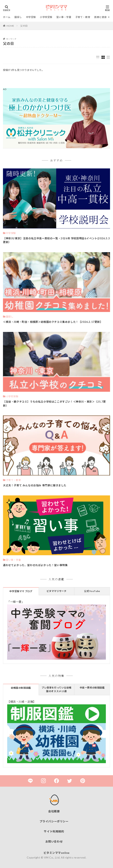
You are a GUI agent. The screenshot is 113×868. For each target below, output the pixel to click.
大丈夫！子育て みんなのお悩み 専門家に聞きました (35, 485)
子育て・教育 (83, 17)
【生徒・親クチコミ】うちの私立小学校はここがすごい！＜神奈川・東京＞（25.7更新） (54, 404)
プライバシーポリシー (54, 821)
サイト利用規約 (54, 831)
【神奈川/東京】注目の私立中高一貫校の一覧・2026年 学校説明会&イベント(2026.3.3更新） (56, 240)
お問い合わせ (54, 841)
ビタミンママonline (57, 853)
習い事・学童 (64, 17)
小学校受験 (46, 17)
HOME (10, 26)
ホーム (7, 17)
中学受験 (31, 17)
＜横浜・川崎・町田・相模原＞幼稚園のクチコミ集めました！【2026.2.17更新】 (53, 322)
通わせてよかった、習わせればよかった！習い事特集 (35, 565)
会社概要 (54, 811)
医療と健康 (100, 17)
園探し (18, 17)
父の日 (24, 26)
